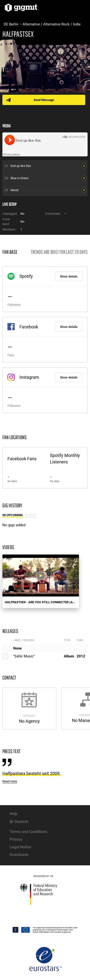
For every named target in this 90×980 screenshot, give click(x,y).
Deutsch (21, 822)
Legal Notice (20, 847)
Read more (10, 781)
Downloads (19, 855)
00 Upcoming (13, 515)
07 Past (31, 515)
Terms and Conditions (28, 832)
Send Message (44, 100)
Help (14, 814)
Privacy (16, 839)
